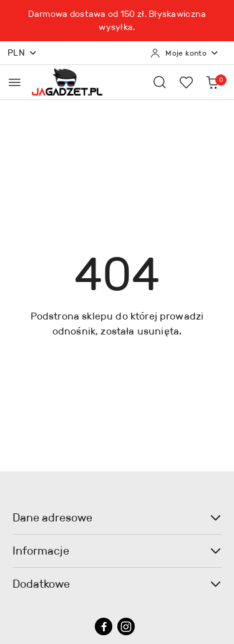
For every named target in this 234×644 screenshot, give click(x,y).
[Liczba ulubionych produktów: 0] (186, 82)
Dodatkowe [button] (117, 584)
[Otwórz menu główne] (15, 82)
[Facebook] (104, 626)
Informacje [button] (117, 551)
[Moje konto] (185, 53)
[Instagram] (126, 626)
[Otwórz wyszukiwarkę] (160, 82)
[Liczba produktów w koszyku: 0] (212, 82)
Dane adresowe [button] (117, 518)
